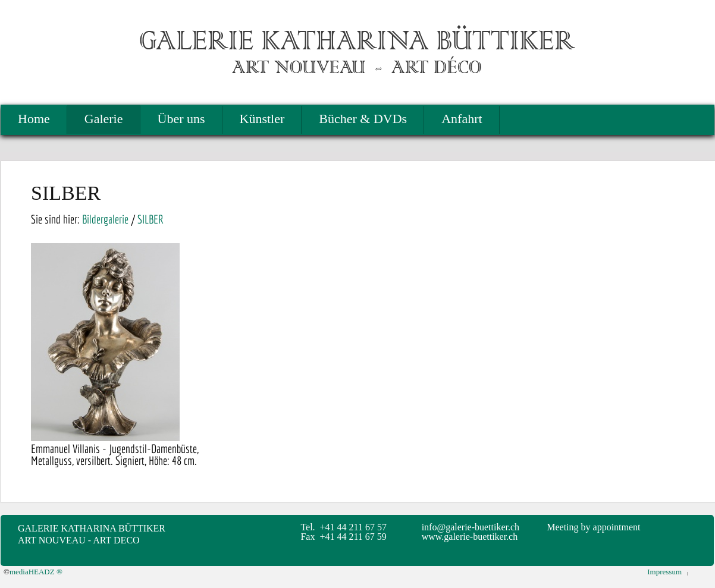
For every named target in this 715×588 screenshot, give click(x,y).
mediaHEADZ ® (36, 572)
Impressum (664, 572)
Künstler (262, 119)
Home (34, 119)
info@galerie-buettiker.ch (471, 527)
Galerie (104, 119)
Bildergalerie (105, 219)
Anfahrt (462, 119)
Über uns (181, 119)
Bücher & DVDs (363, 119)
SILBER (150, 219)
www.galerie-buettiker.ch (470, 537)
